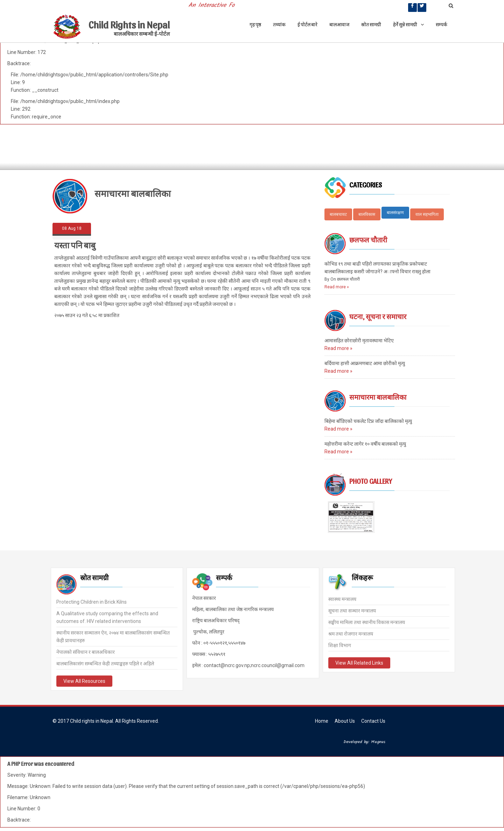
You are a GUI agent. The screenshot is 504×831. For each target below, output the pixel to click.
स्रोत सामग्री (371, 24)
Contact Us (373, 721)
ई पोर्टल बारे (307, 24)
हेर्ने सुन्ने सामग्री (408, 24)
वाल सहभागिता (427, 214)
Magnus (378, 742)
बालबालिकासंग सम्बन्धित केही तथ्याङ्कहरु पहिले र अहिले (105, 663)
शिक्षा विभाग (340, 645)
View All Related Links (359, 662)
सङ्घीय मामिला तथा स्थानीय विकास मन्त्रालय (367, 622)
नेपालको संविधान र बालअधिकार (86, 651)
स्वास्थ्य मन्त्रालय (342, 599)
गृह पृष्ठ (255, 24)
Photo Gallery (371, 481)
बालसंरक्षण (395, 213)
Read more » (337, 287)
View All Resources (84, 680)
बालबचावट (338, 214)
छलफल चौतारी (368, 240)
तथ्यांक (279, 24)
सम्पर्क (442, 24)
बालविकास (367, 214)
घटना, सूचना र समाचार (378, 316)
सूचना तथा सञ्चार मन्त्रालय (352, 610)
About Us (345, 721)
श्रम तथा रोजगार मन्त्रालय (351, 633)
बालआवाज (339, 24)
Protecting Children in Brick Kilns (92, 601)
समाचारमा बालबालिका (378, 397)
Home (322, 721)
